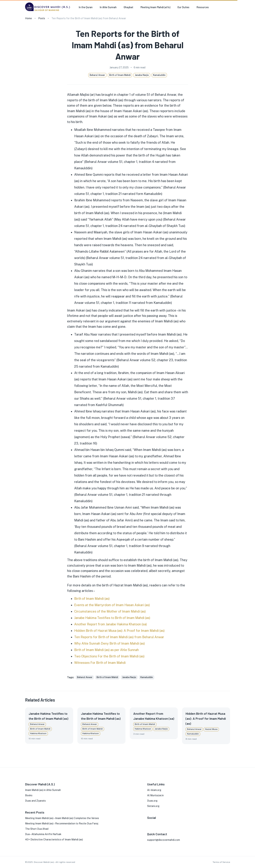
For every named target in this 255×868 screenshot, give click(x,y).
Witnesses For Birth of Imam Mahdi (100, 663)
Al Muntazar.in (155, 795)
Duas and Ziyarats (35, 801)
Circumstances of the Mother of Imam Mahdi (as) (110, 611)
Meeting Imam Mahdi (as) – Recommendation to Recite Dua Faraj (62, 823)
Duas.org (152, 801)
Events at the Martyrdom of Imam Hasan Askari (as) (112, 605)
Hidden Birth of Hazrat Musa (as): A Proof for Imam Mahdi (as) (119, 631)
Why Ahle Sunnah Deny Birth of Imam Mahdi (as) (110, 643)
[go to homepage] (48, 11)
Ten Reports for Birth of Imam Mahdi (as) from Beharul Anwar (119, 637)
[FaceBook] (149, 823)
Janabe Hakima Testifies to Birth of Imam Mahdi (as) (112, 618)
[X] (160, 823)
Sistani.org (153, 806)
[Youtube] (166, 823)
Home (28, 18)
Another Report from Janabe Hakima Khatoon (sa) (111, 624)
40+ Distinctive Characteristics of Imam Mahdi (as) (54, 840)
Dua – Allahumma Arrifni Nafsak (43, 834)
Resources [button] (203, 7)
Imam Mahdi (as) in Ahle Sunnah (43, 790)
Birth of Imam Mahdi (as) (92, 599)
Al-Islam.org (154, 790)
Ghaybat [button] (128, 7)
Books (29, 795)
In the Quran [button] (86, 7)
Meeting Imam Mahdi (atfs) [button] (155, 7)
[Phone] (171, 823)
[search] (229, 7)
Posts (42, 18)
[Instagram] (154, 823)
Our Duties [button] (183, 7)
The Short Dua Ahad (37, 829)
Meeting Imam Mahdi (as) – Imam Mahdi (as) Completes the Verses (62, 818)
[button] (85, 677)
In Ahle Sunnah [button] (108, 7)
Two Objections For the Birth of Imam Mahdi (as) (109, 656)
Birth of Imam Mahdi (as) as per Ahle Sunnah (107, 650)
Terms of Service (221, 862)
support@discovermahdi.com (164, 840)
